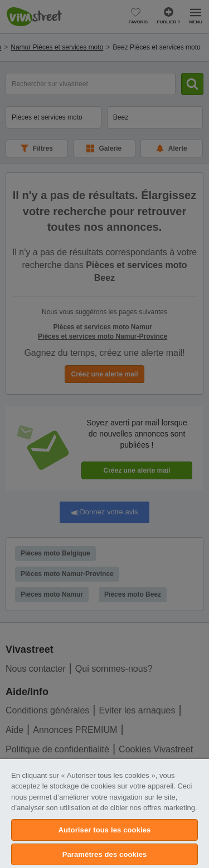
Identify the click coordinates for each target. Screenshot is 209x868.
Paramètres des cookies (105, 854)
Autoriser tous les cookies (105, 830)
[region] (104, 814)
